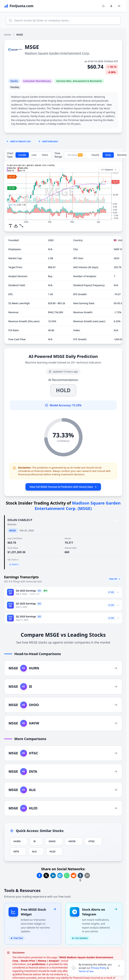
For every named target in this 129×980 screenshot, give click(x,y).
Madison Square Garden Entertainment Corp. (57, 53)
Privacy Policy (99, 968)
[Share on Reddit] (74, 875)
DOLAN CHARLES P (20, 520)
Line (34, 155)
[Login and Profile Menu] (111, 6)
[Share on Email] (87, 875)
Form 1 (14, 564)
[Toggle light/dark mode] (103, 6)
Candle (22, 155)
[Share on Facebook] (39, 875)
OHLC (45, 155)
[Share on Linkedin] (53, 875)
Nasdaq (15, 87)
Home (8, 35)
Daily (108, 155)
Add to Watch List (18, 141)
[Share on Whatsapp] (67, 875)
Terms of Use (86, 971)
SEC (111, 592)
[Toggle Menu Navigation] (119, 6)
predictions (39, 960)
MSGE (13, 530)
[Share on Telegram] (60, 875)
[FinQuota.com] (19, 6)
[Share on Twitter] (46, 875)
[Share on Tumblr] (80, 875)
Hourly (95, 155)
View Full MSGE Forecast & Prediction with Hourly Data (63, 487)
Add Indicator (48, 141)
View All (115, 579)
